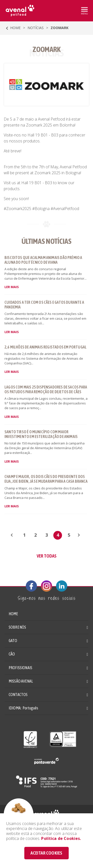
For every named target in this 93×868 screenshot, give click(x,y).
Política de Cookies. (61, 838)
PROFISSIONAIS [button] (20, 668)
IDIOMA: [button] (24, 708)
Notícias (36, 28)
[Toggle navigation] (84, 11)
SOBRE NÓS (17, 627)
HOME (12, 28)
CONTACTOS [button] (18, 694)
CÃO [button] (12, 654)
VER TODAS (47, 556)
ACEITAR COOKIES (46, 853)
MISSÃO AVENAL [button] (21, 681)
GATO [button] (13, 641)
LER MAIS (12, 287)
